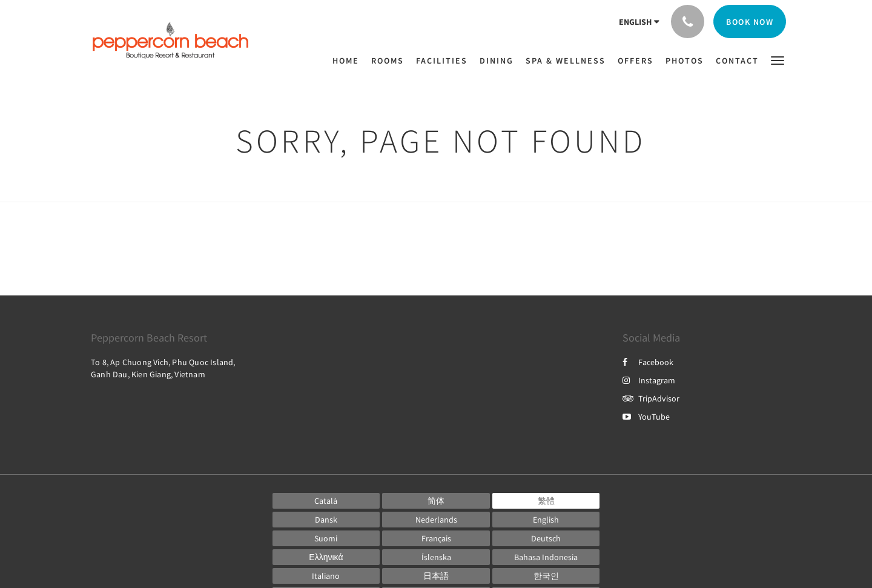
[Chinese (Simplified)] (436, 501)
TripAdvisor (651, 398)
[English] (546, 520)
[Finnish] (326, 538)
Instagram (649, 380)
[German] (546, 538)
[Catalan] (326, 501)
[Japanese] (436, 576)
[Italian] (326, 576)
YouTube (646, 417)
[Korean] (546, 576)
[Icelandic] (436, 557)
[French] (436, 538)
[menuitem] (349, 61)
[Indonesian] (546, 557)
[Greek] (326, 557)
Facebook (648, 362)
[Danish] (326, 520)
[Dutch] (436, 520)
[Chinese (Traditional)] (546, 501)
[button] (778, 60)
